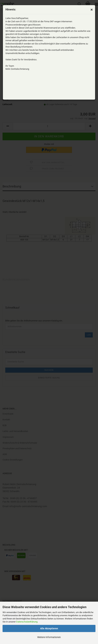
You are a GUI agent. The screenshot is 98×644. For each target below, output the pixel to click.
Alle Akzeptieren (49, 628)
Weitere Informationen (49, 637)
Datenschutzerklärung (27, 622)
